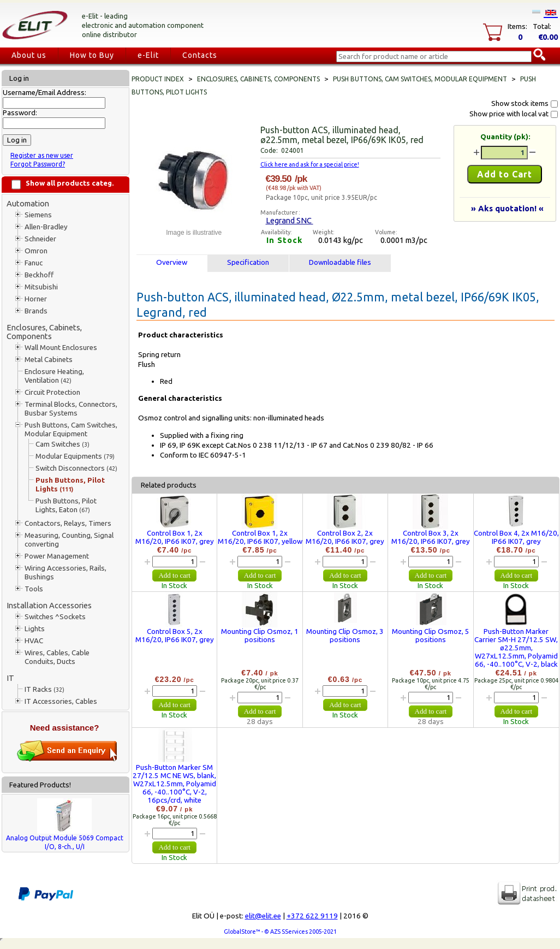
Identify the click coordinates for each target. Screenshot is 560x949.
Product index (158, 79)
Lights (35, 629)
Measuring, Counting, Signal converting (69, 540)
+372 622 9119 (312, 916)
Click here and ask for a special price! (310, 164)
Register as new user (42, 155)
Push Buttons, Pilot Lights (70, 485)
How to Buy (92, 55)
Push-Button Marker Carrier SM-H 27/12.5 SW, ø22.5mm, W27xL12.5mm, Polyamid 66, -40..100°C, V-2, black (516, 648)
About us (29, 55)
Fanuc (34, 263)
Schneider (40, 239)
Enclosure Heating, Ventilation (54, 376)
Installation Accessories (49, 605)
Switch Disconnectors (76, 468)
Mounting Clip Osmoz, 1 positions (260, 636)
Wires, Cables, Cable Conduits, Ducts (57, 657)
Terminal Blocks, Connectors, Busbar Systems (71, 409)
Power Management (57, 556)
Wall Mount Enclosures (61, 348)
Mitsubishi (41, 287)
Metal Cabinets (49, 360)
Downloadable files (340, 262)
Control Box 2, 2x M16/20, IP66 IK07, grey (345, 537)
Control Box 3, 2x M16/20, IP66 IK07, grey (431, 537)
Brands (36, 311)
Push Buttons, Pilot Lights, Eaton (66, 505)
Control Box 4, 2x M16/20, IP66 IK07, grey (516, 537)
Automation (28, 203)
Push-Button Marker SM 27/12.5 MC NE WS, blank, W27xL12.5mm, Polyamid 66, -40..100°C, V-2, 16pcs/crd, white (174, 784)
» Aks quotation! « (507, 208)
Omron (36, 251)
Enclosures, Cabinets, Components (44, 332)
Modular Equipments (75, 456)
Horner (36, 299)
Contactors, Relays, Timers (68, 523)
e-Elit (148, 55)
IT (10, 678)
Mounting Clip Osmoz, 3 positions (345, 636)
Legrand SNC (290, 220)
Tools (34, 589)
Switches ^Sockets (55, 617)
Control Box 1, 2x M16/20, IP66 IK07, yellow (260, 537)
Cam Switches (62, 444)
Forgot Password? (38, 164)
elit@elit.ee (263, 916)
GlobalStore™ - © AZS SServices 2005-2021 (280, 932)
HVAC (34, 641)
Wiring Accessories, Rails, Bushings (65, 573)
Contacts (200, 55)
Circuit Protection (52, 392)
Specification (248, 262)
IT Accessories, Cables (61, 701)
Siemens (38, 215)
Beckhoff (39, 275)
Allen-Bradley (46, 227)
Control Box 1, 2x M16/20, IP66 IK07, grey (175, 537)
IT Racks (44, 689)
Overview (172, 262)
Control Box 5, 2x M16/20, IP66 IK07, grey (175, 636)
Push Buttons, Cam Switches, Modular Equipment (71, 429)
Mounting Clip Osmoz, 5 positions (431, 636)
